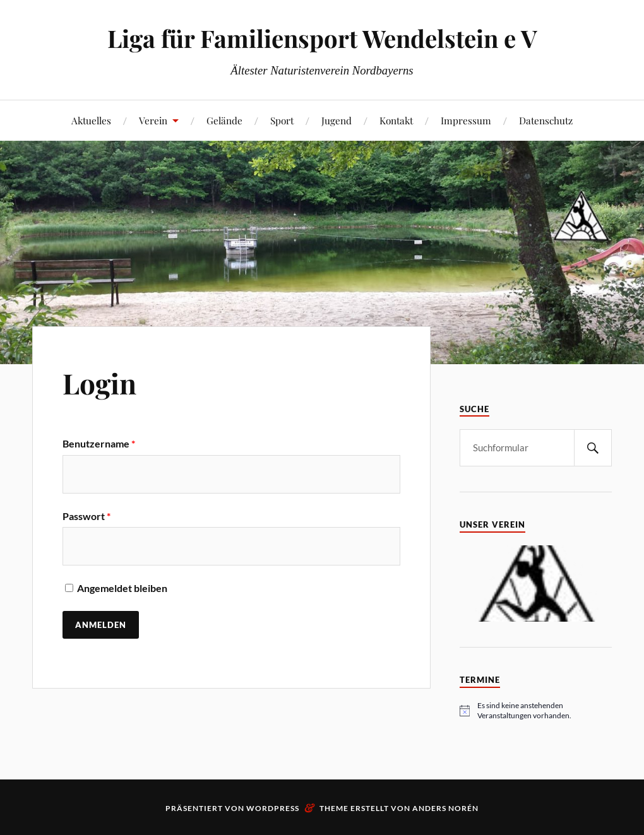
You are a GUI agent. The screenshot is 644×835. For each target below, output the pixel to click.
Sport (282, 120)
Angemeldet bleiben (115, 588)
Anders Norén (445, 808)
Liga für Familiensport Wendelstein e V (322, 38)
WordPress (273, 808)
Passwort (86, 516)
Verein (153, 120)
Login (99, 383)
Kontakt (396, 120)
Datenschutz (546, 120)
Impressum (466, 120)
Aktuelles (91, 120)
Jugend (337, 120)
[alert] (536, 711)
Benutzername (99, 443)
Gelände (224, 120)
